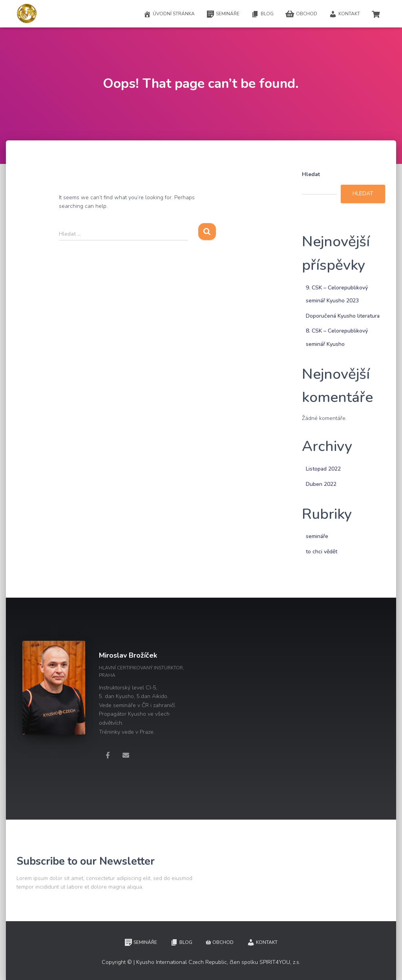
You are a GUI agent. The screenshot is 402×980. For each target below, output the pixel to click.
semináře (317, 536)
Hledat (311, 174)
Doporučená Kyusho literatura (343, 316)
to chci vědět (322, 552)
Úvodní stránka (169, 14)
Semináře (223, 14)
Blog (262, 14)
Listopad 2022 (323, 469)
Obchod (301, 14)
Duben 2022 (321, 484)
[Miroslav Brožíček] (108, 755)
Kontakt (344, 14)
